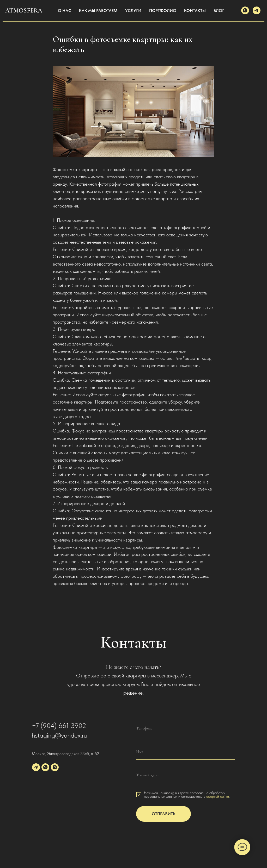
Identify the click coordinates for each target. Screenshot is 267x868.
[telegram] (257, 10)
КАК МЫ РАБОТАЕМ (98, 11)
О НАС (65, 11)
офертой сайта (218, 801)
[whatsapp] (245, 10)
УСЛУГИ (133, 11)
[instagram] (55, 772)
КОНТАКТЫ (195, 11)
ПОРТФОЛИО (163, 11)
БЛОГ (219, 11)
